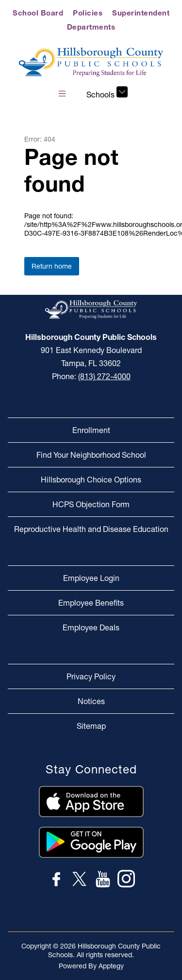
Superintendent (141, 13)
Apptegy (111, 966)
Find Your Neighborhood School (91, 455)
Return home (52, 266)
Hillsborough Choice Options (91, 480)
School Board (38, 13)
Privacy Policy (91, 676)
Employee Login (91, 578)
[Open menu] (62, 94)
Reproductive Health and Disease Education (91, 529)
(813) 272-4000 (104, 376)
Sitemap (91, 726)
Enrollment (91, 430)
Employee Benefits (91, 603)
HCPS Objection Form (91, 504)
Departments (91, 27)
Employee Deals (91, 627)
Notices (91, 701)
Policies (88, 13)
